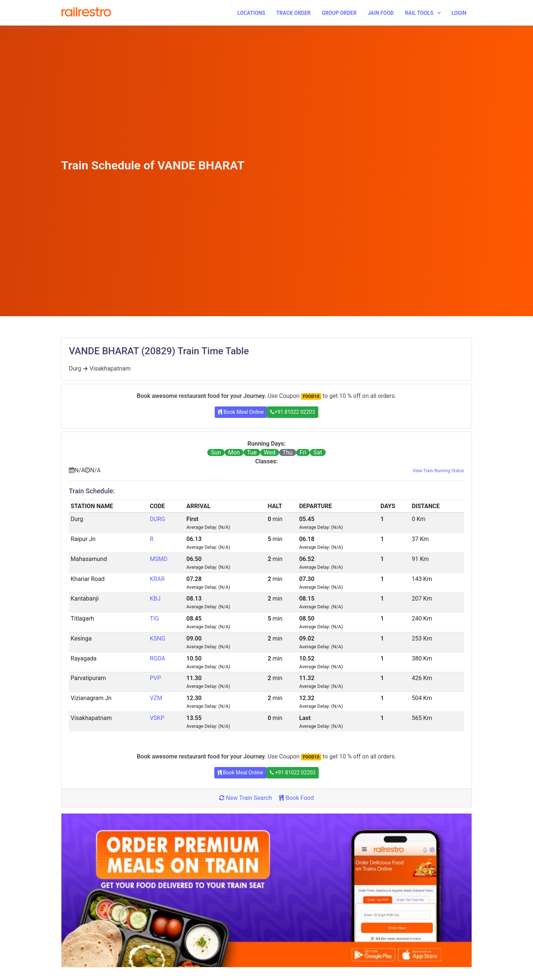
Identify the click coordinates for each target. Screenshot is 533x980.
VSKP (157, 718)
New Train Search (245, 798)
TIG (155, 619)
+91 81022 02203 (292, 412)
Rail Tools (419, 13)
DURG (158, 519)
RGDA (158, 658)
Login (459, 13)
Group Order (339, 13)
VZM (156, 698)
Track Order (293, 13)
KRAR (157, 579)
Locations (251, 13)
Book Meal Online (241, 412)
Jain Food (381, 13)
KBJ (155, 599)
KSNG (158, 638)
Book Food (296, 798)
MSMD (159, 559)
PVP (155, 678)
